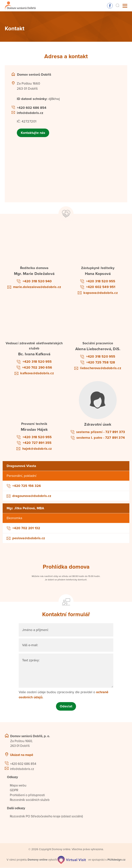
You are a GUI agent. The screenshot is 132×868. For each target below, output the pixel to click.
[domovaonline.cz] (38, 860)
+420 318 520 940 (37, 281)
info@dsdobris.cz (30, 113)
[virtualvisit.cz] (72, 860)
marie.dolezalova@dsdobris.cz (37, 287)
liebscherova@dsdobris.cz (101, 368)
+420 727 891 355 (37, 443)
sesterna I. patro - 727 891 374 (101, 438)
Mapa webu (18, 785)
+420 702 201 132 (26, 528)
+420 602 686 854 (32, 108)
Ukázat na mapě (22, 755)
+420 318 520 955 (101, 281)
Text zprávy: (31, 660)
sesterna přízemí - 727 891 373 (101, 432)
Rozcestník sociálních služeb (30, 800)
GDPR (14, 790)
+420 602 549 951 (101, 287)
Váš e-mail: (30, 645)
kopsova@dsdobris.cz (101, 293)
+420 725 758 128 (101, 362)
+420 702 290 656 (37, 367)
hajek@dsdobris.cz (37, 449)
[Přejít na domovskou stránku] (19, 6)
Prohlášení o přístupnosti (27, 795)
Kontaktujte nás (33, 133)
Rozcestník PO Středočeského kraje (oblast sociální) (46, 817)
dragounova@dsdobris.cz (32, 496)
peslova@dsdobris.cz (29, 538)
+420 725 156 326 (27, 486)
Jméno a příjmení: (35, 630)
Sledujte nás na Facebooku (110, 6)
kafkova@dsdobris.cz (37, 373)
